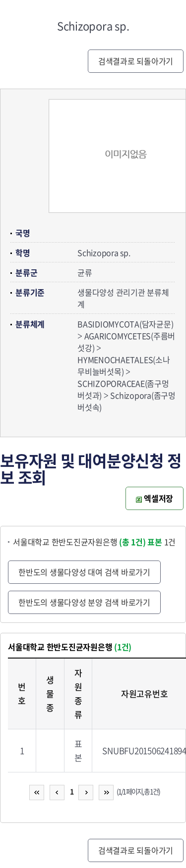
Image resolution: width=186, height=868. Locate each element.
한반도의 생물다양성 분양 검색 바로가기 (84, 602)
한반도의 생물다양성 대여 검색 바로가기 (84, 572)
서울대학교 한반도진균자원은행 (79, 542)
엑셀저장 (155, 498)
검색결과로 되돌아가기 (136, 61)
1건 (161, 542)
